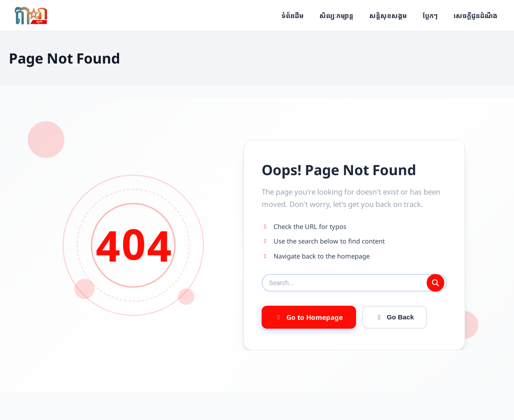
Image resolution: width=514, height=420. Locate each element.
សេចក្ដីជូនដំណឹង (475, 15)
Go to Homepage (309, 319)
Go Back (395, 318)
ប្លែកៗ (430, 15)
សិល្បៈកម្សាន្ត (336, 15)
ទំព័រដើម (293, 15)
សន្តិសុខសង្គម (388, 15)
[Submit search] (435, 283)
